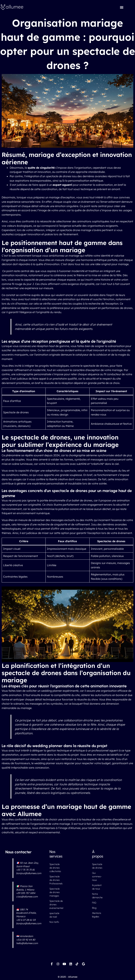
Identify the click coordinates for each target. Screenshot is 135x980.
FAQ (94, 903)
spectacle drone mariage (76, 230)
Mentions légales (97, 915)
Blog (94, 908)
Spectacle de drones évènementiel (55, 905)
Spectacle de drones (97, 866)
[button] (122, 7)
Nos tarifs (54, 922)
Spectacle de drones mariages (55, 892)
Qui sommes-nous (97, 877)
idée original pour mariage (112, 264)
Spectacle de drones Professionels (55, 880)
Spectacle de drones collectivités (55, 868)
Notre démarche (97, 896)
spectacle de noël (54, 915)
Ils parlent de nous (97, 887)
